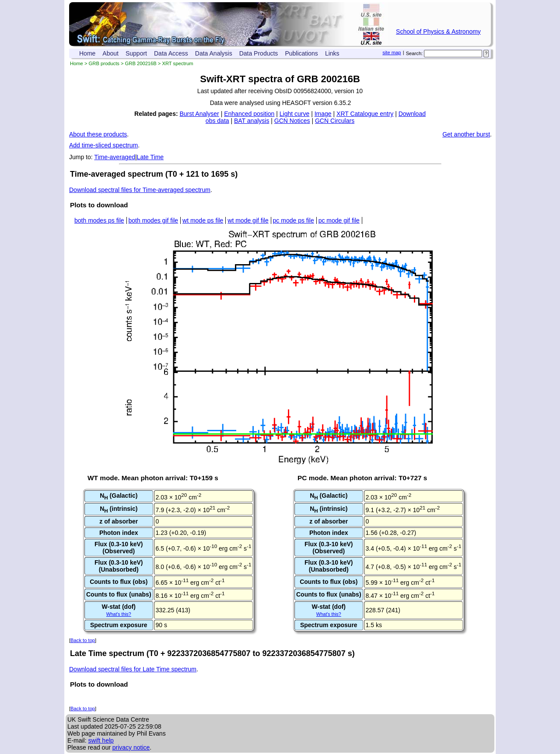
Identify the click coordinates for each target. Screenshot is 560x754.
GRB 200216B (141, 63)
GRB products (104, 63)
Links (332, 53)
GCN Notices (292, 121)
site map (392, 52)
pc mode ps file (294, 220)
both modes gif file (154, 220)
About (110, 53)
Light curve (294, 114)
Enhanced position (249, 114)
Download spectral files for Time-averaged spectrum (140, 190)
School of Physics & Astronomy (438, 31)
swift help (101, 740)
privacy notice (131, 747)
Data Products (259, 53)
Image (323, 114)
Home (87, 53)
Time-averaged (115, 157)
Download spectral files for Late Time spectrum (133, 669)
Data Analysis (214, 53)
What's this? (119, 614)
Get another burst (466, 134)
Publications (301, 53)
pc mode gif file (339, 220)
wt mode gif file (248, 220)
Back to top (83, 640)
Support (136, 53)
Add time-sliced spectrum (103, 145)
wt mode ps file (203, 220)
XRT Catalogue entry (365, 114)
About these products (98, 134)
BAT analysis (252, 121)
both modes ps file (99, 220)
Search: (415, 53)
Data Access (171, 53)
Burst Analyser (199, 114)
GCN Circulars (335, 121)
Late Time (150, 157)
